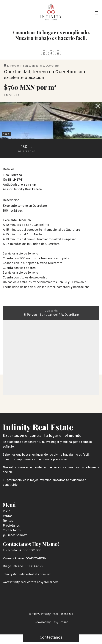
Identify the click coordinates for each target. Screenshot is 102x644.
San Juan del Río (34, 66)
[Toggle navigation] (96, 13)
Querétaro (52, 66)
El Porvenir (14, 66)
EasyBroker (60, 622)
